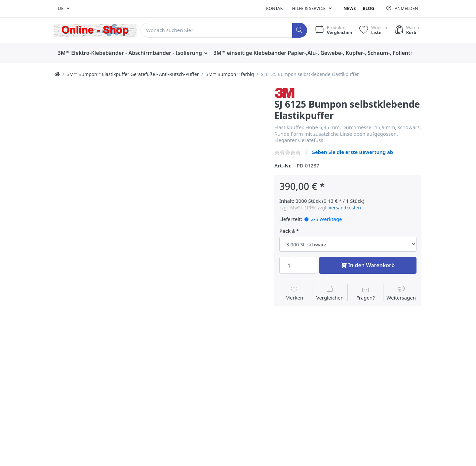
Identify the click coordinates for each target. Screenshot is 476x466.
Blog (368, 8)
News (350, 8)
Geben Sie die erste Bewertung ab (352, 152)
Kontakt (276, 8)
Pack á (287, 231)
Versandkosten (345, 208)
